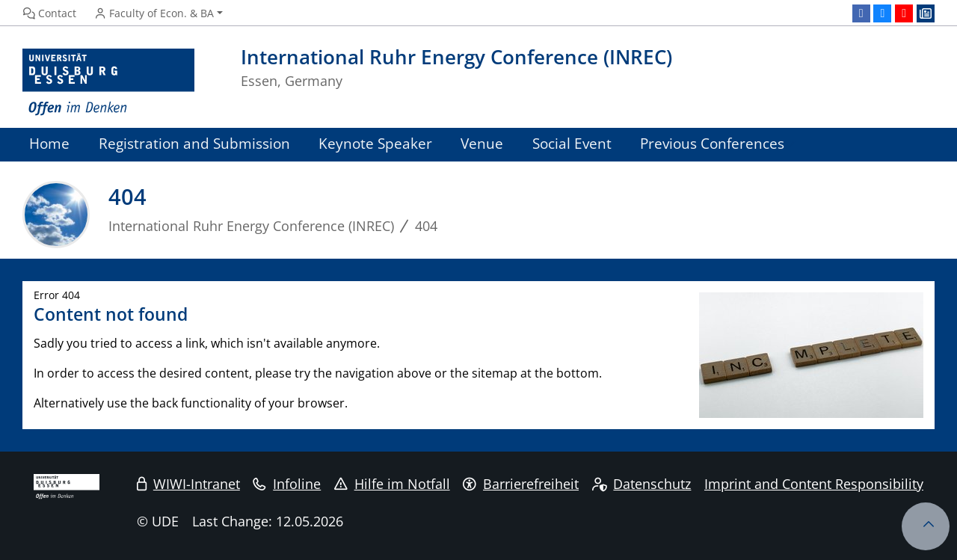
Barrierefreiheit (521, 484)
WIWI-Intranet (188, 484)
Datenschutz (642, 484)
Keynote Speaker (375, 143)
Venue (482, 143)
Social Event (572, 143)
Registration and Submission (194, 143)
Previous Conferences (712, 143)
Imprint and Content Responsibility (814, 484)
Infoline (287, 484)
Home (49, 143)
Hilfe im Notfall (392, 484)
